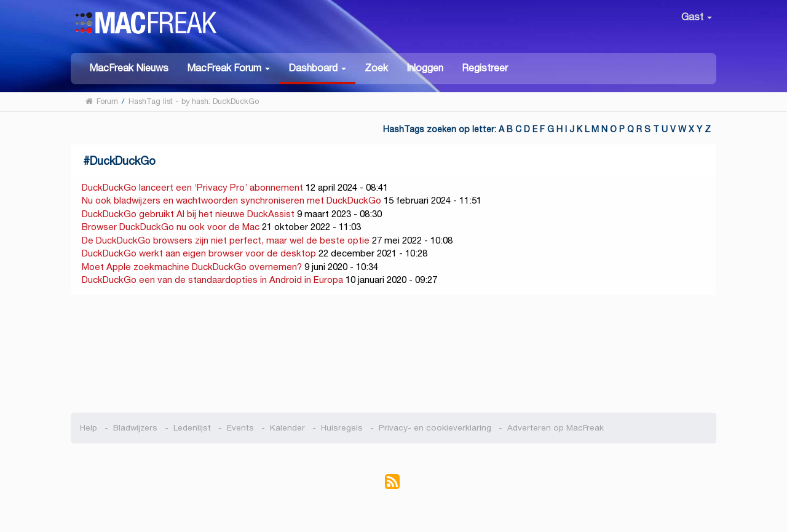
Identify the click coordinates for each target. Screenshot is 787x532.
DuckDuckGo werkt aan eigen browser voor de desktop (199, 253)
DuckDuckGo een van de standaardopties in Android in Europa (212, 280)
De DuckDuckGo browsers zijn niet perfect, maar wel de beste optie (226, 240)
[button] (228, 67)
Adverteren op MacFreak (556, 428)
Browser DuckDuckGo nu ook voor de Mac (171, 227)
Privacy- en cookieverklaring (435, 428)
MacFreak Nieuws (129, 68)
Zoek (376, 68)
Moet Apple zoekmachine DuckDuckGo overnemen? (192, 267)
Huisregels (342, 428)
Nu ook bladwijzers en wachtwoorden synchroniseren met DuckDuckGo (231, 200)
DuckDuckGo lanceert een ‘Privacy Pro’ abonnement (192, 187)
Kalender (287, 428)
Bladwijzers (135, 428)
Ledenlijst (192, 428)
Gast (697, 17)
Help (89, 428)
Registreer (485, 68)
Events (240, 428)
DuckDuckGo (123, 161)
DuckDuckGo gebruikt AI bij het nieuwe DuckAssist (188, 214)
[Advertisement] (394, 354)
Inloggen (425, 68)
